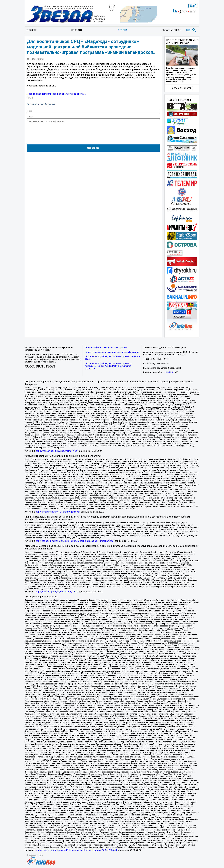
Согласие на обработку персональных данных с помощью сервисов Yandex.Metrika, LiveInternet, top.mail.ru (109, 366)
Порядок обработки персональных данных (106, 348)
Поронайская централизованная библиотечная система (56, 94)
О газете (32, 30)
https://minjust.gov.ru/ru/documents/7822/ (57, 592)
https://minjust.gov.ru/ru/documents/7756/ (57, 451)
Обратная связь (171, 30)
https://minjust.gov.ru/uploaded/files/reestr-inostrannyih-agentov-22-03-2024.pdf (77, 850)
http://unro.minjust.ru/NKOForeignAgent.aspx (58, 512)
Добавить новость (182, 88)
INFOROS (169, 372)
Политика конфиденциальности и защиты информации (112, 352)
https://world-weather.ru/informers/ (182, 20)
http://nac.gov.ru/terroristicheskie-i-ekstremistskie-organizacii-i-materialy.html (75, 541)
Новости (77, 30)
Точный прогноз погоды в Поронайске (182, 17)
